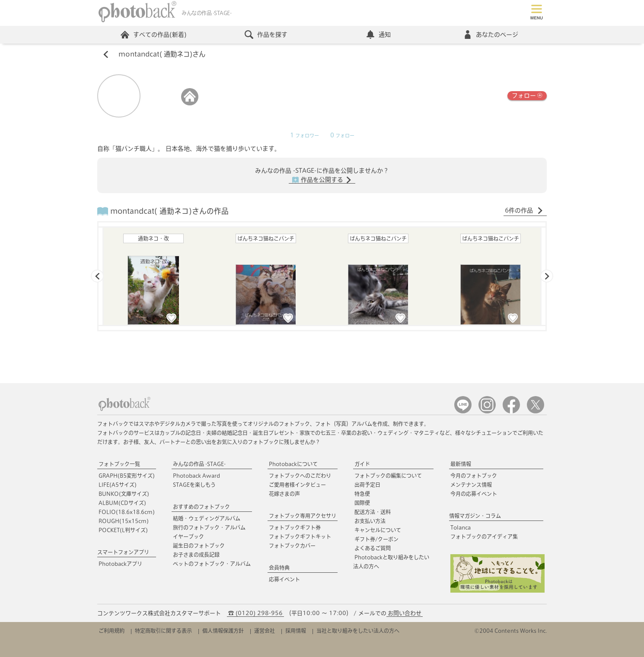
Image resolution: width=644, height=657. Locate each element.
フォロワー (304, 136)
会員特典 (279, 568)
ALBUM (122, 503)
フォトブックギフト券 (295, 527)
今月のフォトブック (474, 476)
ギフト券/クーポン (376, 539)
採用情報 (296, 631)
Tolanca (461, 527)
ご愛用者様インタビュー (297, 485)
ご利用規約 (112, 631)
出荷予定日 (367, 485)
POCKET (123, 530)
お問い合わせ (405, 613)
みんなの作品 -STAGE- (199, 464)
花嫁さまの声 (284, 494)
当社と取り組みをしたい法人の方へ (358, 631)
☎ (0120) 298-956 (255, 613)
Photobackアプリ (120, 564)
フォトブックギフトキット (300, 536)
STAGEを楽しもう (194, 485)
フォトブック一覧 (119, 464)
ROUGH (124, 521)
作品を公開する (322, 180)
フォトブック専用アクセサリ (303, 516)
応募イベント (284, 579)
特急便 (362, 494)
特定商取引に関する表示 (163, 631)
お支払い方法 (370, 521)
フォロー (527, 95)
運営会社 (265, 631)
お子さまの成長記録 (196, 555)
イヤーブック (188, 536)
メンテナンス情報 (471, 485)
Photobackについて (293, 464)
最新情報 (461, 464)
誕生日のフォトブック (199, 546)
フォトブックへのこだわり (300, 476)
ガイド (362, 464)
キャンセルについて (378, 530)
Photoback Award (196, 476)
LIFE (118, 485)
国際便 (362, 503)
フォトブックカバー (292, 546)
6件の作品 (524, 211)
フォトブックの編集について (388, 476)
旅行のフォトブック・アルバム (209, 527)
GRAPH (127, 476)
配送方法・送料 (373, 512)
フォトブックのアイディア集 (484, 536)
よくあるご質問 (373, 548)
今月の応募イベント (474, 494)
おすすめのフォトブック (201, 507)
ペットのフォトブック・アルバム (212, 564)
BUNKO (124, 494)
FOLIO (127, 512)
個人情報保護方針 (223, 631)
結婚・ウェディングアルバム (207, 518)
